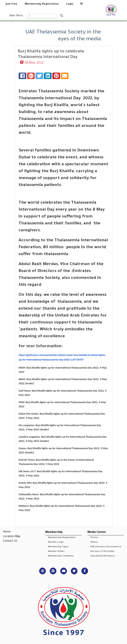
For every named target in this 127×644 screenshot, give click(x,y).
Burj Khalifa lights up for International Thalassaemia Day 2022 (63, 368)
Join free (12, 4)
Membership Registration (42, 4)
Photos (94, 538)
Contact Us (10, 541)
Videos (94, 542)
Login (70, 4)
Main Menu (16, 16)
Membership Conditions (61, 556)
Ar (82, 4)
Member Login (56, 542)
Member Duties (56, 552)
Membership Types (58, 547)
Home (7, 532)
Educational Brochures (103, 556)
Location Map (12, 537)
